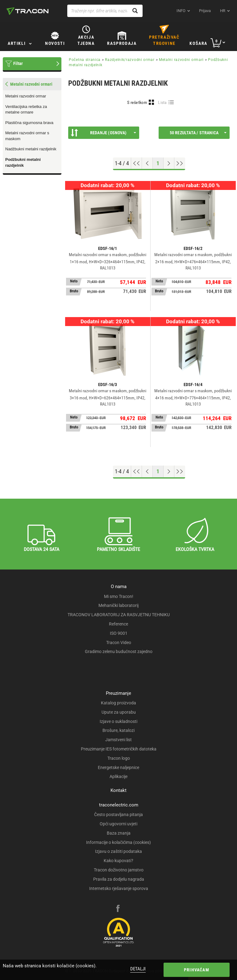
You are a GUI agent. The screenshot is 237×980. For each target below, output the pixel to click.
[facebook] (118, 909)
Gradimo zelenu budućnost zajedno (119, 651)
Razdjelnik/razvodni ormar (130, 60)
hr (223, 11)
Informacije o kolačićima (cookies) (118, 842)
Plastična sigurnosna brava (29, 123)
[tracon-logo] (27, 11)
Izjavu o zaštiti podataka (118, 851)
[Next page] (169, 163)
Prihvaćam (197, 970)
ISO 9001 (119, 633)
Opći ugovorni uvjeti (118, 824)
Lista (162, 102)
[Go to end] (180, 163)
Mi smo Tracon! (119, 596)
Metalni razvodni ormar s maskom (27, 136)
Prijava (205, 11)
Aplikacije (118, 776)
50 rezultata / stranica (198, 133)
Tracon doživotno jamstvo (119, 870)
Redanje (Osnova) (103, 133)
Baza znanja (119, 833)
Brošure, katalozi (118, 730)
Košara (198, 43)
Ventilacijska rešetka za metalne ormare (26, 110)
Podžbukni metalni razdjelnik (23, 162)
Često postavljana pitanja (118, 815)
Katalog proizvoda (118, 703)
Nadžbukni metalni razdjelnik (31, 149)
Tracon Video (119, 643)
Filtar (18, 63)
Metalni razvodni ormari (181, 60)
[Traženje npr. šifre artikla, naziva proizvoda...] (105, 11)
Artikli (17, 43)
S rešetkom (137, 102)
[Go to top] (137, 163)
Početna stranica (85, 60)
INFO (181, 11)
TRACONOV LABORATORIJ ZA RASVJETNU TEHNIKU (119, 615)
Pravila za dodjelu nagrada (119, 879)
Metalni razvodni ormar (26, 96)
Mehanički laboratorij (118, 605)
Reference (118, 624)
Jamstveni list (118, 740)
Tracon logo (119, 758)
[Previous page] (147, 163)
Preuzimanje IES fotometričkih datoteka (119, 749)
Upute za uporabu (119, 712)
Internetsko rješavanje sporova (119, 888)
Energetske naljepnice (118, 767)
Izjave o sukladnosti (118, 721)
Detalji (138, 969)
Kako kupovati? (118, 861)
